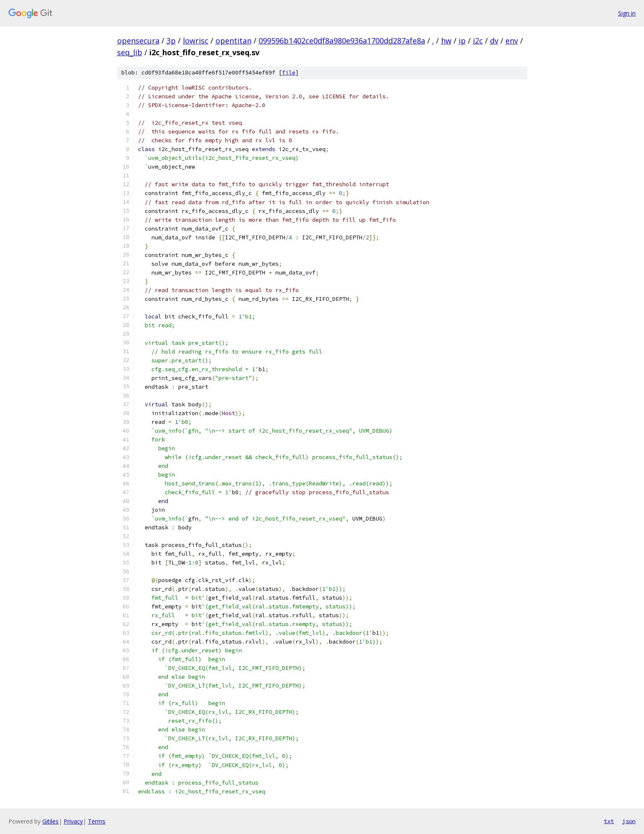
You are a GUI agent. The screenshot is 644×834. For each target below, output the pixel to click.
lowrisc (196, 41)
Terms (97, 821)
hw (446, 41)
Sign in (627, 13)
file (289, 73)
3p (171, 41)
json (629, 821)
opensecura (138, 41)
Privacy (73, 821)
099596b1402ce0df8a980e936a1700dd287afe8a (342, 41)
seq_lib (130, 52)
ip (462, 41)
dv (494, 41)
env (512, 41)
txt (609, 821)
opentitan (233, 41)
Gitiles (50, 821)
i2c (478, 41)
